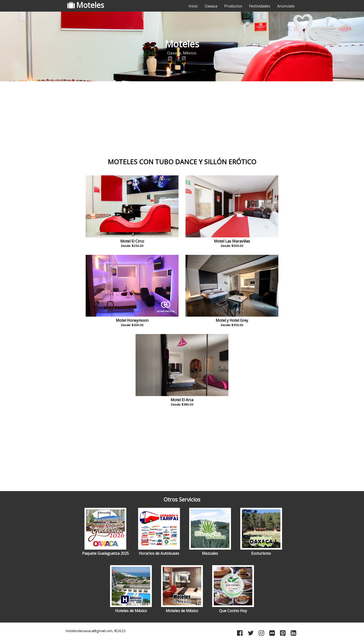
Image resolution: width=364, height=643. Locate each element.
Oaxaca (211, 6)
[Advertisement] (182, 120)
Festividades (260, 6)
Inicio (193, 6)
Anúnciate (286, 6)
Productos (233, 6)
